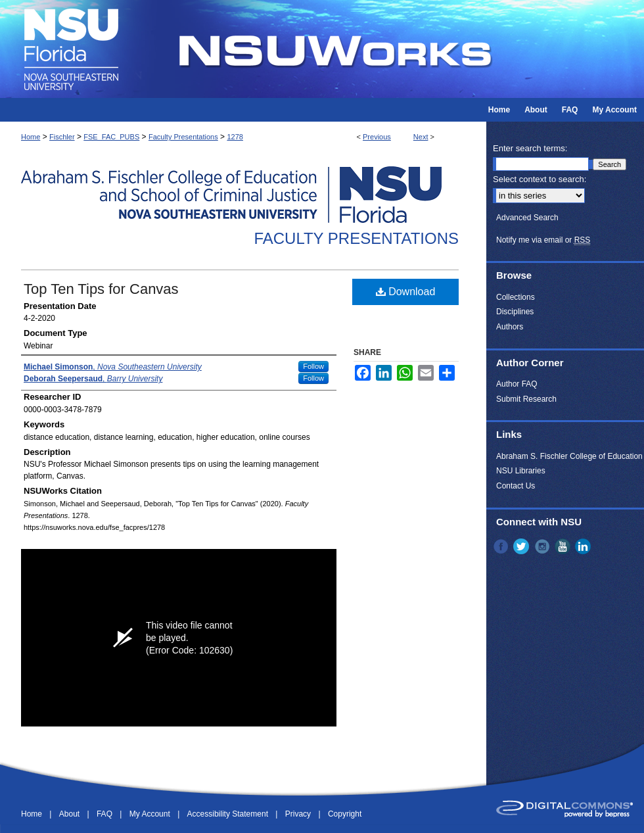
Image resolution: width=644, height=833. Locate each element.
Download (406, 292)
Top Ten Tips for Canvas (101, 289)
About (71, 814)
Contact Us (516, 486)
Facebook (502, 546)
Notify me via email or (543, 240)
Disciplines (515, 312)
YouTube (564, 546)
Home (31, 137)
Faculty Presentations (183, 137)
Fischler (62, 137)
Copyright (345, 814)
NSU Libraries (521, 471)
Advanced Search (527, 218)
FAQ (105, 814)
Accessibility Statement (229, 814)
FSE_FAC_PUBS (111, 137)
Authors (510, 327)
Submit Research (526, 399)
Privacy (299, 814)
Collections (516, 297)
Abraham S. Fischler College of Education (569, 456)
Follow (313, 366)
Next (421, 137)
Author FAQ (517, 384)
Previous (377, 137)
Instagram (543, 546)
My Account (151, 814)
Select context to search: (540, 179)
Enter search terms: (530, 148)
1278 (235, 137)
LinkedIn (584, 546)
